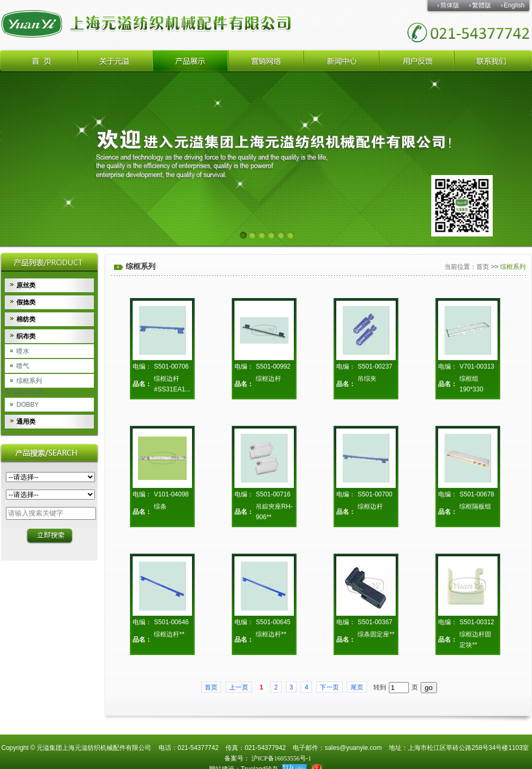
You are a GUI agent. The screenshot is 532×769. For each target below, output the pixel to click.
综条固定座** (376, 634)
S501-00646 (171, 622)
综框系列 (29, 381)
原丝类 (26, 285)
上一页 (239, 687)
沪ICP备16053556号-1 (281, 758)
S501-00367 (375, 622)
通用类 (26, 422)
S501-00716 (273, 494)
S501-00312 (477, 622)
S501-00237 (375, 366)
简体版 (450, 5)
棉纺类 (26, 319)
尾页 (357, 687)
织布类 (26, 336)
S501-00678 (477, 494)
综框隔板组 (475, 506)
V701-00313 (477, 366)
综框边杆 (268, 379)
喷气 (23, 366)
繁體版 (482, 5)
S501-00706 (171, 366)
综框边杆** (169, 634)
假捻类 (26, 302)
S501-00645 (273, 622)
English (514, 5)
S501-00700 (375, 494)
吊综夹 (367, 379)
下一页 (329, 687)
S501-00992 (273, 366)
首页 (483, 267)
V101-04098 (171, 494)
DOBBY (28, 405)
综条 (160, 506)
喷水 (23, 351)
